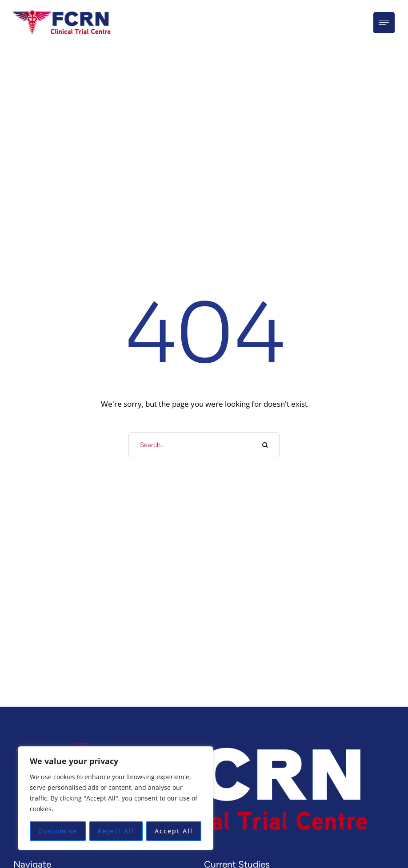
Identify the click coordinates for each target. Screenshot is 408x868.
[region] (116, 798)
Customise (58, 831)
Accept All (174, 831)
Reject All (116, 831)
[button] (384, 855)
